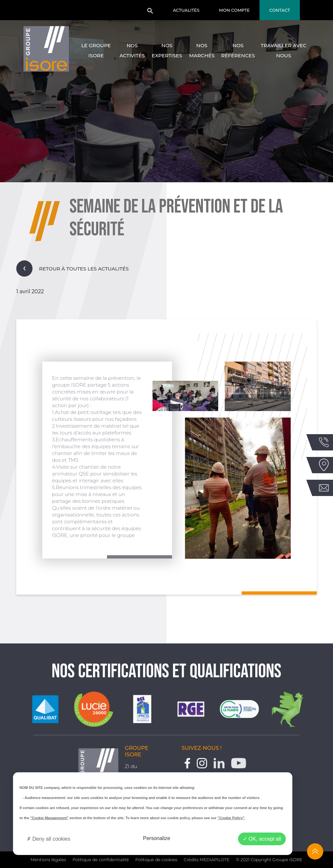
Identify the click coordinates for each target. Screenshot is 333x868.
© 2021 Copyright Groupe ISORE (269, 860)
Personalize (157, 838)
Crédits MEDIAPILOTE (207, 860)
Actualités (186, 10)
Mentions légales (48, 860)
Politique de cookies (156, 860)
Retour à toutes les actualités (73, 269)
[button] (150, 13)
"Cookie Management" (49, 818)
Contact (280, 10)
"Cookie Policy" (231, 818)
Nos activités (132, 50)
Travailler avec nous (284, 50)
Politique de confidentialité (101, 860)
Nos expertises (167, 50)
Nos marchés (202, 50)
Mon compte (234, 10)
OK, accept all (262, 839)
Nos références (238, 50)
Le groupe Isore (96, 50)
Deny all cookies (48, 839)
